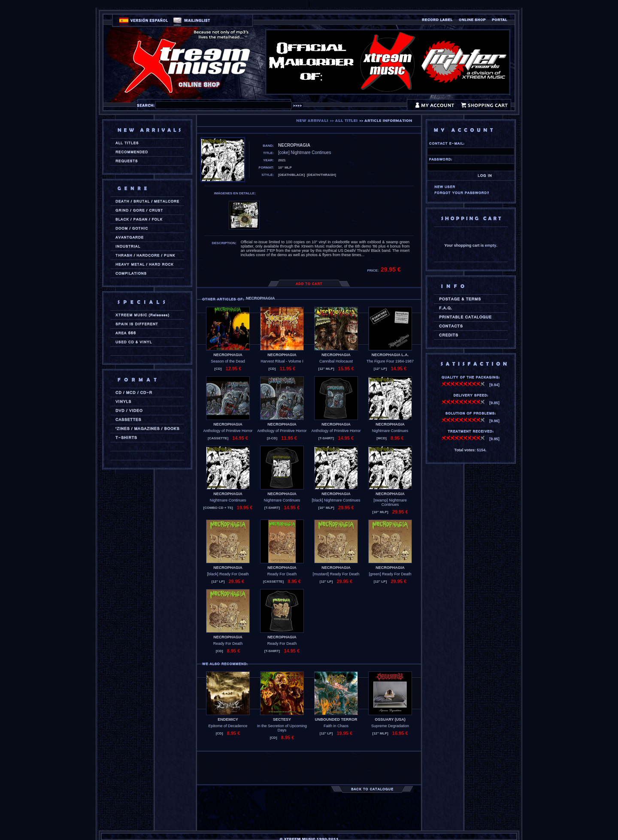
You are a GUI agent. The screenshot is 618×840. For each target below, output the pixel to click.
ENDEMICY (228, 719)
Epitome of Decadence (228, 726)
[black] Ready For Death (228, 574)
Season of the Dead (228, 361)
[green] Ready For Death (390, 574)
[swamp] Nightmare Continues (390, 502)
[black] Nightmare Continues (336, 500)
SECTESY (282, 719)
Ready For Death (282, 574)
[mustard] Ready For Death (336, 574)
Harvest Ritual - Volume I (282, 361)
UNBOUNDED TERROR (336, 719)
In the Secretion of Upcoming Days (282, 728)
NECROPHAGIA (228, 355)
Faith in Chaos (336, 726)
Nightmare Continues (390, 431)
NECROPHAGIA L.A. (390, 355)
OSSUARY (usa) (390, 719)
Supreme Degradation (390, 726)
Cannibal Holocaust (336, 361)
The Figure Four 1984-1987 (390, 361)
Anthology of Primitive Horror (228, 431)
